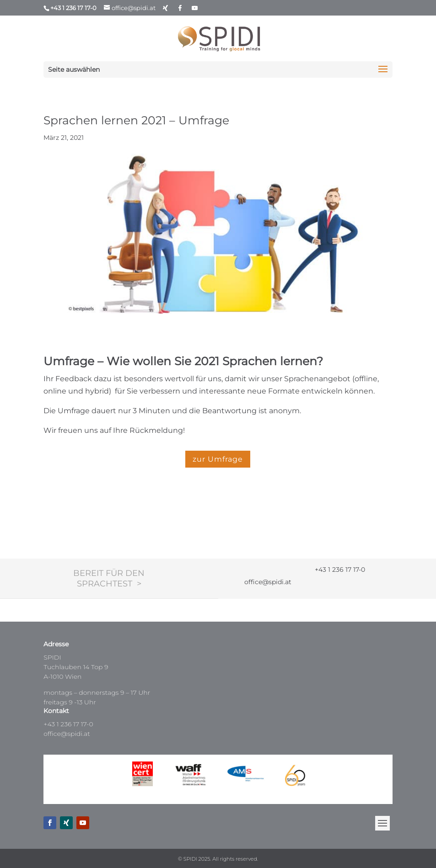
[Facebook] (180, 8)
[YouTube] (195, 8)
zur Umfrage (218, 459)
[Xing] (165, 8)
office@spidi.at (67, 734)
